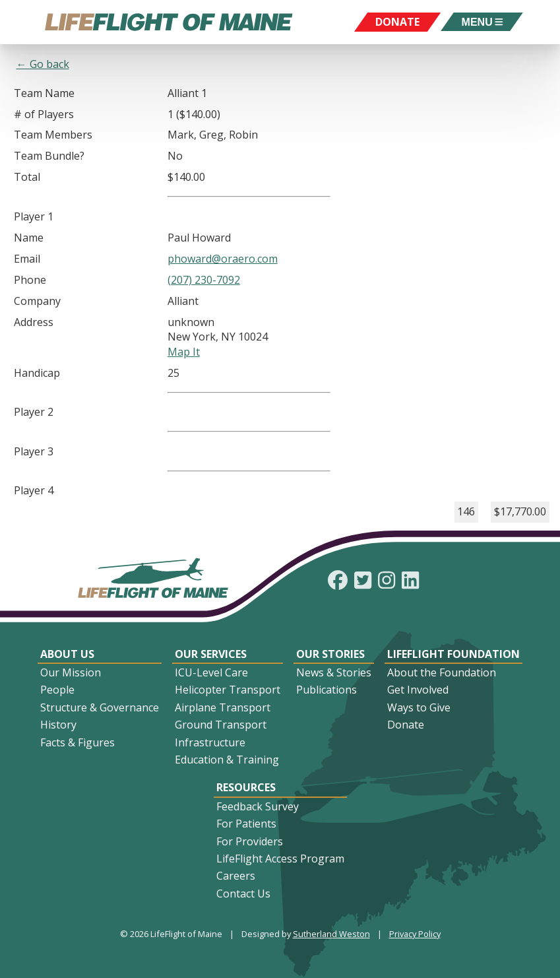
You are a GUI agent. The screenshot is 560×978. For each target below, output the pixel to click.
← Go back (43, 64)
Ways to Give (419, 707)
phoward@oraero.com (223, 259)
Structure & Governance (100, 707)
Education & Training (227, 760)
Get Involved (418, 690)
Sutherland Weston (331, 934)
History (58, 725)
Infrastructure (210, 742)
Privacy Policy (415, 934)
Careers (236, 876)
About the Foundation (442, 672)
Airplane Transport (223, 707)
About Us (67, 654)
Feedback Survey (258, 806)
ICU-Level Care (211, 672)
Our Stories (330, 654)
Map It (184, 352)
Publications (327, 690)
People (57, 690)
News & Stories (334, 672)
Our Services (211, 654)
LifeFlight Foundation (453, 654)
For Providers (250, 841)
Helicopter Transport (228, 690)
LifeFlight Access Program (280, 859)
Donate (406, 725)
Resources (246, 787)
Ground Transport (221, 725)
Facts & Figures (78, 742)
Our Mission (71, 672)
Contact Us (243, 894)
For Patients (246, 824)
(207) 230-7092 (204, 280)
